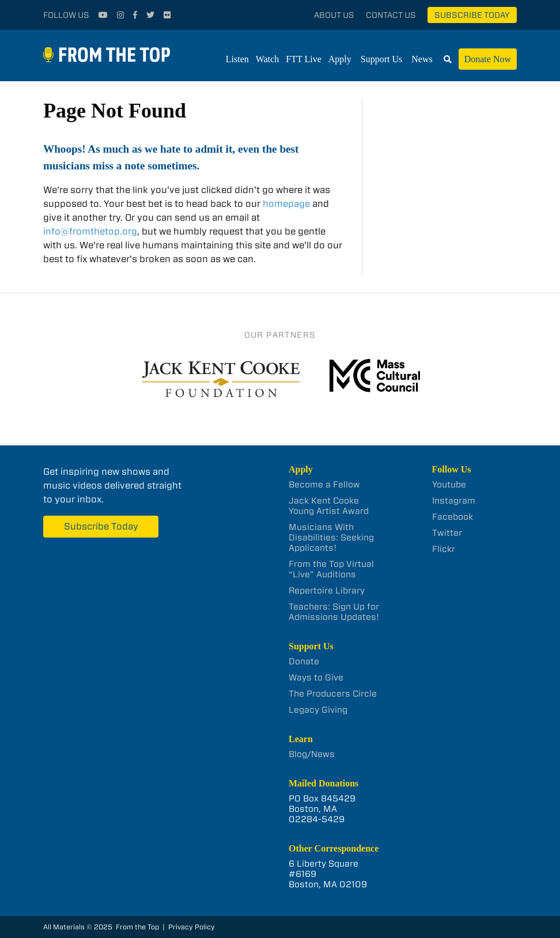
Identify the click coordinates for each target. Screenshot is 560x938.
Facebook (453, 517)
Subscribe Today (472, 15)
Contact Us (391, 15)
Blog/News (312, 754)
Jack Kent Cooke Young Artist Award (329, 506)
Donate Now (488, 59)
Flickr (444, 549)
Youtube (449, 485)
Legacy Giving (318, 710)
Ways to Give (316, 678)
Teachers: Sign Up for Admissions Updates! (334, 612)
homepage (286, 204)
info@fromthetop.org (90, 231)
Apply (340, 59)
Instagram (454, 501)
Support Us (381, 59)
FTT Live (303, 59)
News (422, 59)
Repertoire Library (327, 591)
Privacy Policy (192, 927)
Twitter (447, 533)
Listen (237, 59)
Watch (267, 59)
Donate (304, 661)
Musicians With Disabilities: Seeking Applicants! (331, 538)
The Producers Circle (333, 694)
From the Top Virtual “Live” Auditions (331, 569)
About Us (334, 15)
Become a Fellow (324, 485)
